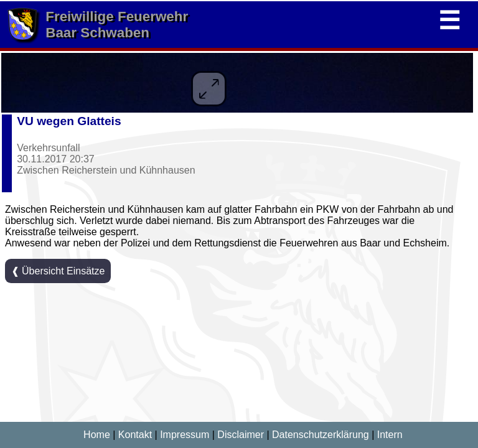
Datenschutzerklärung (321, 435)
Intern (390, 435)
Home (97, 435)
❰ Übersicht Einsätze (58, 271)
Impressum (185, 435)
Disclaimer (241, 435)
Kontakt (135, 435)
